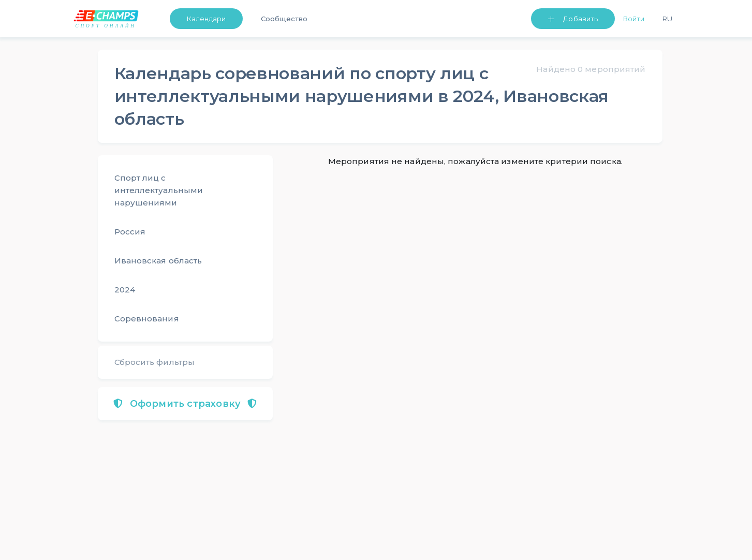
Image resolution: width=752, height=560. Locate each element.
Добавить (580, 19)
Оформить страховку (185, 404)
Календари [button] (207, 19)
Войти (634, 19)
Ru (667, 19)
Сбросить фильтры (155, 362)
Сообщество (284, 19)
